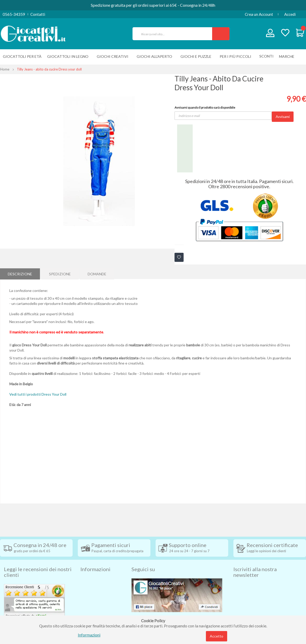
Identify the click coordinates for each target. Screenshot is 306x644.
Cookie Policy (92, 611)
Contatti (38, 14)
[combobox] (175, 34)
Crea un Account (259, 14)
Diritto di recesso (96, 588)
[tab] (20, 274)
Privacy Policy (93, 603)
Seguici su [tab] (143, 560)
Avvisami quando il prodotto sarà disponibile (205, 107)
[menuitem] (288, 56)
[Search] (221, 34)
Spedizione (60, 273)
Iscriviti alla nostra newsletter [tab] (255, 563)
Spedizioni (89, 572)
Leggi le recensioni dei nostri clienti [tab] (38, 563)
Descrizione (20, 273)
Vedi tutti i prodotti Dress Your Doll (38, 394)
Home (5, 69)
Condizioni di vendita (98, 580)
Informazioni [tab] (95, 560)
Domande (97, 273)
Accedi (290, 14)
